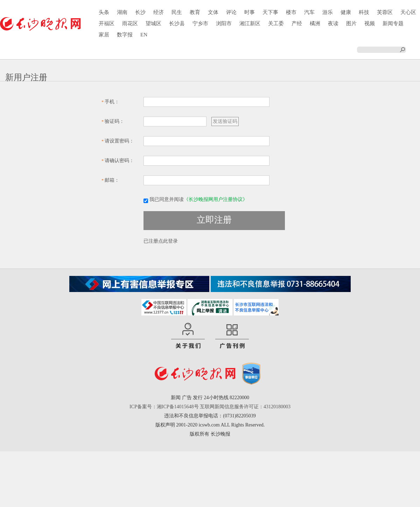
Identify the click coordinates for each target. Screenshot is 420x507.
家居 (104, 35)
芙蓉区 (385, 12)
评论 (231, 12)
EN (144, 35)
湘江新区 (250, 23)
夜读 (333, 23)
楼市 (291, 12)
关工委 (276, 23)
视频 (370, 23)
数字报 (125, 35)
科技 (364, 12)
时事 (250, 12)
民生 (177, 12)
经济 (159, 12)
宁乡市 (200, 23)
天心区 (408, 12)
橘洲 (315, 23)
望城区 (153, 23)
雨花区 (130, 23)
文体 (213, 12)
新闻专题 (393, 23)
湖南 (122, 12)
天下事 (270, 12)
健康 (346, 12)
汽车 (309, 12)
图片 (351, 23)
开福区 (107, 23)
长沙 (140, 12)
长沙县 (177, 23)
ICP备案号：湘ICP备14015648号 (164, 407)
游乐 (328, 12)
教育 (195, 12)
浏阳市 (224, 23)
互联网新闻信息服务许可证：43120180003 (245, 407)
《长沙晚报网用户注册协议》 (216, 199)
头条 (104, 12)
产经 (297, 23)
